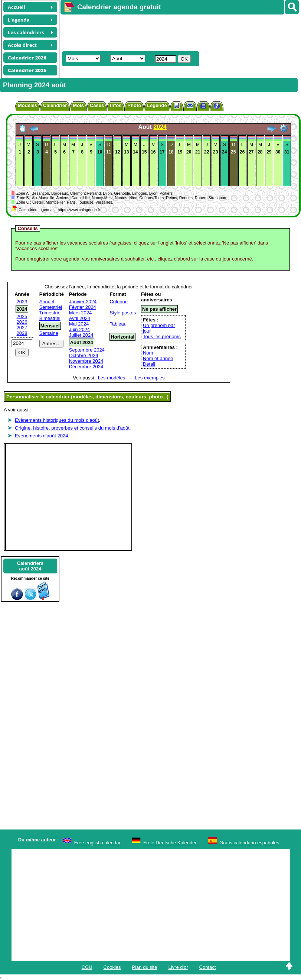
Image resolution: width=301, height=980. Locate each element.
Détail (149, 364)
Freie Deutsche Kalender (170, 843)
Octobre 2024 (84, 355)
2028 (22, 333)
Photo (134, 105)
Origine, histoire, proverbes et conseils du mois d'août (72, 428)
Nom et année (158, 358)
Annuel (47, 302)
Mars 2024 (80, 313)
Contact (208, 967)
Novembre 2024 (86, 361)
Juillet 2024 (81, 335)
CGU (87, 967)
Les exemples (150, 378)
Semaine (49, 333)
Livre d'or (178, 967)
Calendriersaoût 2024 (30, 566)
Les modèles (112, 378)
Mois (78, 105)
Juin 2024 (79, 329)
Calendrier (55, 105)
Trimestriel (50, 313)
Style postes (123, 313)
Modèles (27, 105)
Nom (148, 353)
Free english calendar (97, 843)
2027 (22, 328)
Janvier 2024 (83, 302)
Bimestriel (50, 318)
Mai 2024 (79, 324)
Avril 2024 (80, 318)
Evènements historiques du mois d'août (57, 420)
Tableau (118, 324)
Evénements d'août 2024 (41, 436)
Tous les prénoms (162, 337)
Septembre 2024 (87, 350)
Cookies (112, 967)
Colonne (118, 302)
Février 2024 (83, 307)
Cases (97, 105)
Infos (116, 105)
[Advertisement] (169, 32)
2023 (22, 302)
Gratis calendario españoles (249, 843)
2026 (22, 322)
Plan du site (145, 967)
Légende (157, 105)
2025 (22, 316)
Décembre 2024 (86, 367)
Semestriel (51, 307)
